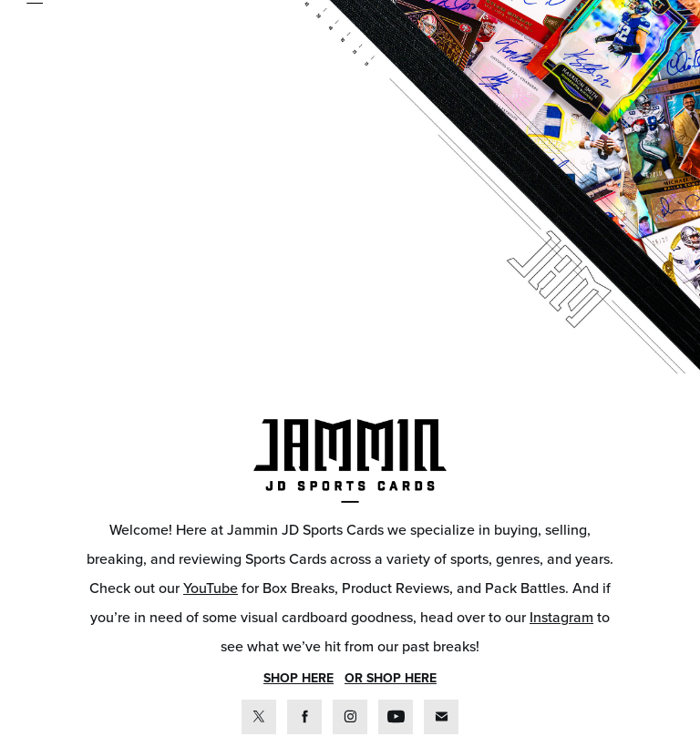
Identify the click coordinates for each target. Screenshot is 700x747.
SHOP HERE (299, 678)
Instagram (561, 617)
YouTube (211, 588)
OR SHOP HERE (391, 678)
